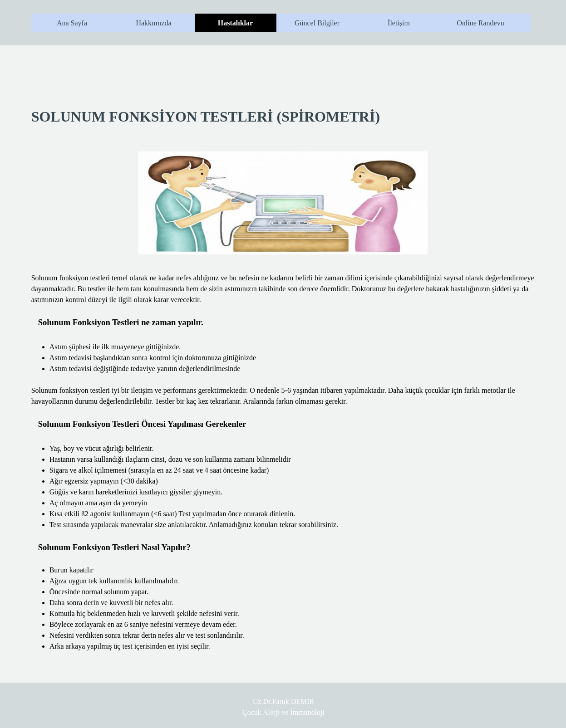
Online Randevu (480, 23)
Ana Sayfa (72, 23)
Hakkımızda (153, 23)
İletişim (399, 23)
